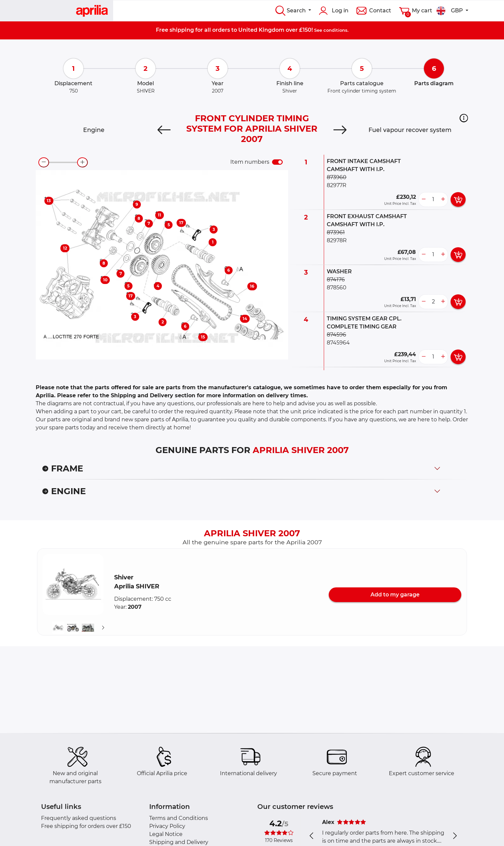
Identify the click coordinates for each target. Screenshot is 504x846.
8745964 (338, 343)
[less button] (424, 199)
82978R (337, 240)
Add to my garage (395, 595)
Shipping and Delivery (179, 842)
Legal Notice (166, 834)
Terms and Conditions (179, 818)
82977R (337, 185)
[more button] (443, 199)
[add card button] (458, 199)
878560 (337, 288)
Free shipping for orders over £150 (86, 826)
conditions (335, 30)
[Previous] (164, 130)
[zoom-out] (44, 162)
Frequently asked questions (79, 818)
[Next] (340, 130)
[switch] (277, 162)
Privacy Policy (167, 826)
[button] (464, 118)
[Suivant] (103, 628)
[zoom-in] (82, 162)
